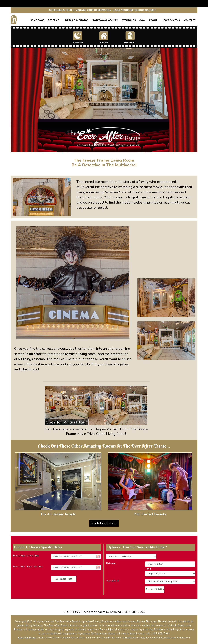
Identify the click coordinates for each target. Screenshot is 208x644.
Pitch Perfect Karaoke (150, 514)
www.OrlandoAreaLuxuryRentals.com (169, 638)
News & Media (171, 20)
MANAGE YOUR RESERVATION (93, 10)
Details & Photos (77, 20)
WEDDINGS (129, 20)
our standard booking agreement (59, 634)
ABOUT (153, 20)
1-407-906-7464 (133, 612)
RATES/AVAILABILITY (105, 20)
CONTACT (190, 20)
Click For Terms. (27, 638)
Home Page (37, 20)
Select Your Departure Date (28, 567)
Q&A (142, 20)
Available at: (113, 581)
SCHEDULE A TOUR (61, 10)
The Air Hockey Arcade (58, 514)
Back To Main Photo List (104, 523)
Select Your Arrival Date (26, 556)
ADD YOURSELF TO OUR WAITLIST (135, 10)
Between (111, 563)
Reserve (53, 20)
